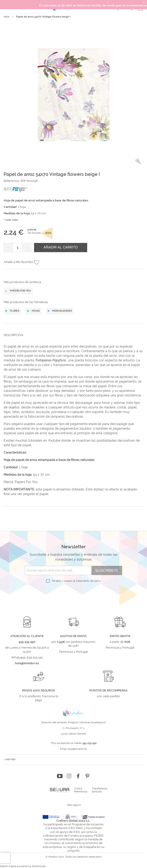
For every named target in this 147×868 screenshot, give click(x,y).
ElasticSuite (39, 866)
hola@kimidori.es (77, 749)
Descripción (13, 335)
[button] (138, 161)
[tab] (73, 339)
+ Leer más (11, 220)
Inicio (7, 17)
